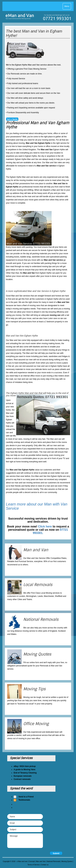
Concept (32, 861)
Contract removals (22, 779)
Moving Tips (34, 689)
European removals (23, 776)
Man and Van (36, 550)
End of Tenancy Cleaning (25, 773)
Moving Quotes (37, 654)
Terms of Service (33, 865)
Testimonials (24, 800)
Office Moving (36, 724)
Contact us (45, 865)
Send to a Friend (26, 797)
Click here (45, 526)
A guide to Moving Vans (25, 770)
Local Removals (38, 585)
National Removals (41, 619)
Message (25, 841)
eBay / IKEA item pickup (25, 766)
